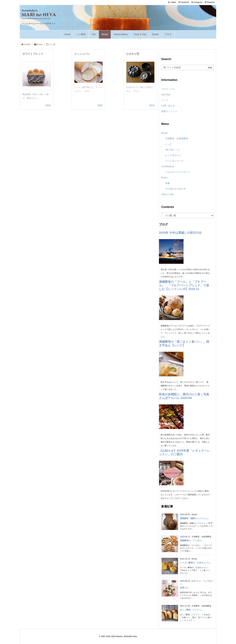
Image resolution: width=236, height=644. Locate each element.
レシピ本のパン (173, 155)
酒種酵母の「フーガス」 (192, 541)
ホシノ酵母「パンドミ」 (192, 610)
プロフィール (168, 89)
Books (164, 178)
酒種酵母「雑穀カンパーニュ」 (195, 518)
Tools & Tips (167, 194)
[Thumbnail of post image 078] (88, 72)
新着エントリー (169, 111)
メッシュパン (82, 54)
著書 (167, 183)
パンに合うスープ (174, 161)
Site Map (166, 95)
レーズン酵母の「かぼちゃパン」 (196, 563)
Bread (40, 44)
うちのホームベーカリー (178, 172)
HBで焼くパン (172, 150)
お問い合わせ (168, 106)
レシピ (169, 144)
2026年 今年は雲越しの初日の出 (180, 233)
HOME (27, 44)
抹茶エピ (184, 588)
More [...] (48, 105)
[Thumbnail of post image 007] (37, 76)
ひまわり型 (133, 54)
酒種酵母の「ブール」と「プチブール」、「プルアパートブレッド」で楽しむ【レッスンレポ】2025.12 (184, 285)
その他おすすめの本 (176, 189)
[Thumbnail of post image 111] (140, 72)
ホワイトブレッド (33, 54)
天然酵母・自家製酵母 (177, 139)
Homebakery (168, 166)
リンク (165, 100)
